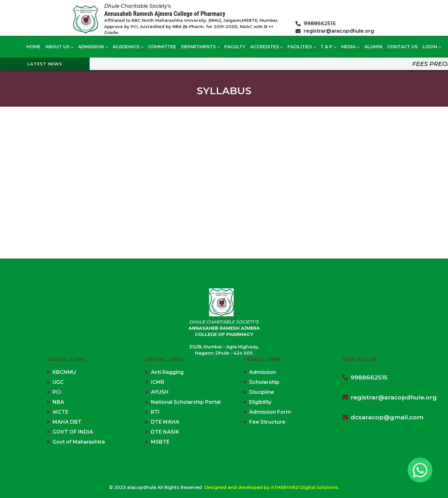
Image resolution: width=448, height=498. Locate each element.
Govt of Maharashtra (79, 442)
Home (33, 47)
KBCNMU (64, 372)
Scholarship (264, 382)
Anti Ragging (167, 372)
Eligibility (260, 402)
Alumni (373, 47)
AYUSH (160, 392)
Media (350, 47)
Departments (200, 47)
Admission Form (270, 412)
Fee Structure (267, 422)
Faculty (235, 47)
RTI (155, 412)
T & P (328, 47)
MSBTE (160, 442)
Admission (93, 47)
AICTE (61, 412)
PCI (57, 392)
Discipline (262, 392)
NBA (58, 402)
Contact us (402, 47)
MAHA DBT (67, 422)
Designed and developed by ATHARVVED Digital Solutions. (272, 487)
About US (59, 47)
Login (432, 47)
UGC (58, 382)
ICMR (158, 382)
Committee (162, 47)
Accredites (266, 47)
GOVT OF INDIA (73, 432)
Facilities (301, 47)
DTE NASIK (165, 432)
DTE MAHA (165, 422)
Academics (128, 47)
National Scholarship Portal (186, 402)
